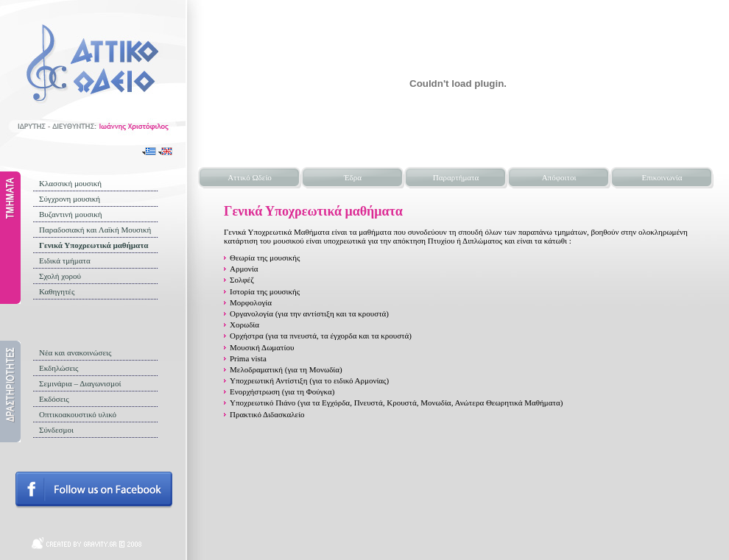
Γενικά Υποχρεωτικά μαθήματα (94, 245)
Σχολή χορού (60, 276)
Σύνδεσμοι (56, 430)
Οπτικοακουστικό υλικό (78, 414)
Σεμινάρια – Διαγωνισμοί (80, 383)
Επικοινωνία (662, 177)
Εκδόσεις (54, 399)
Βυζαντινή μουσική (71, 214)
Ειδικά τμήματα (65, 260)
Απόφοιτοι (559, 177)
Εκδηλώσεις (59, 368)
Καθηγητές (57, 291)
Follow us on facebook (94, 490)
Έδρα (353, 177)
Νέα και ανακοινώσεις (75, 352)
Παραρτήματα (456, 177)
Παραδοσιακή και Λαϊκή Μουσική (95, 230)
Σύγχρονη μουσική (70, 199)
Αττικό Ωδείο (250, 177)
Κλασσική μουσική (70, 183)
